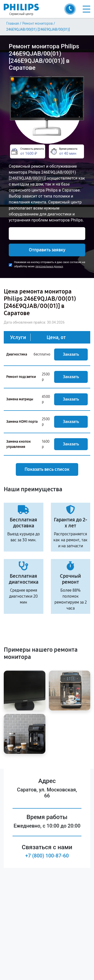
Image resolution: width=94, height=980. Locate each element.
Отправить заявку (47, 250)
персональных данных (49, 266)
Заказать (71, 354)
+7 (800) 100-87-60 (47, 856)
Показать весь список (47, 469)
